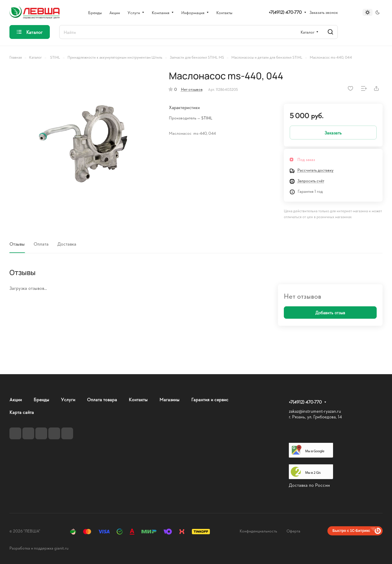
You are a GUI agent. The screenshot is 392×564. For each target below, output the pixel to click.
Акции (16, 399)
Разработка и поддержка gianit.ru (39, 548)
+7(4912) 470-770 (285, 12)
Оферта (293, 531)
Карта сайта (22, 412)
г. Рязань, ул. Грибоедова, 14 (315, 417)
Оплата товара (102, 399)
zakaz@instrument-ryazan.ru (315, 411)
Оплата (41, 244)
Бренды (41, 399)
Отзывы (17, 244)
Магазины (169, 399)
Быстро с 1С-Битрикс (351, 531)
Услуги (68, 399)
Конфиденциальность (258, 531)
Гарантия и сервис (210, 399)
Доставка (67, 244)
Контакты (138, 399)
